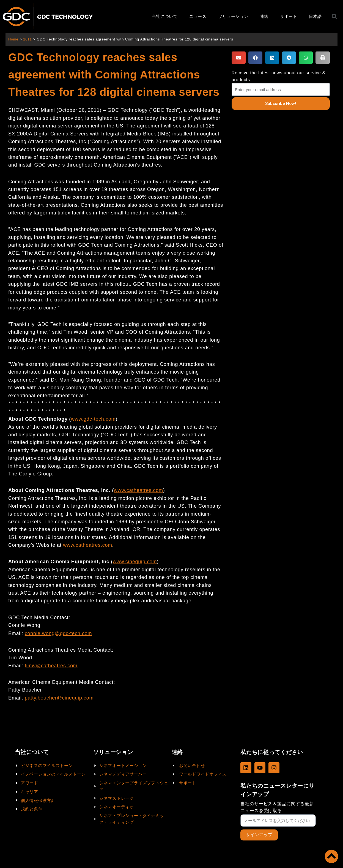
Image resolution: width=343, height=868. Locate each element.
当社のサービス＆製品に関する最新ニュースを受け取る (277, 807)
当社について (165, 16)
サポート (289, 16)
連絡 (264, 16)
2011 (28, 39)
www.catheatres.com (88, 545)
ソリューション (233, 16)
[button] (239, 58)
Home (14, 39)
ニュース (198, 16)
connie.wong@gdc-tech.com (58, 633)
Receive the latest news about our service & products (278, 76)
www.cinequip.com (135, 562)
